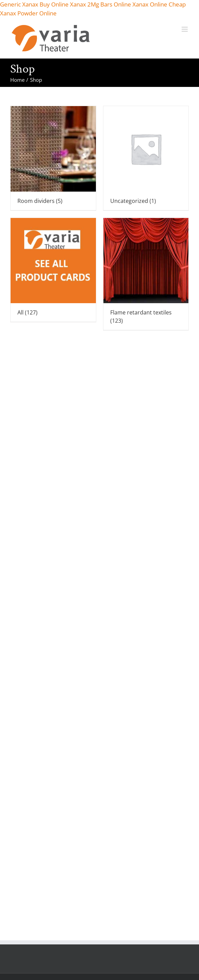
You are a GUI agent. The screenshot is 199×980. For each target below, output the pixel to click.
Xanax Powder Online (28, 13)
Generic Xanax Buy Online (34, 4)
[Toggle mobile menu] (185, 29)
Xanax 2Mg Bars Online (101, 4)
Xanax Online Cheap (159, 4)
